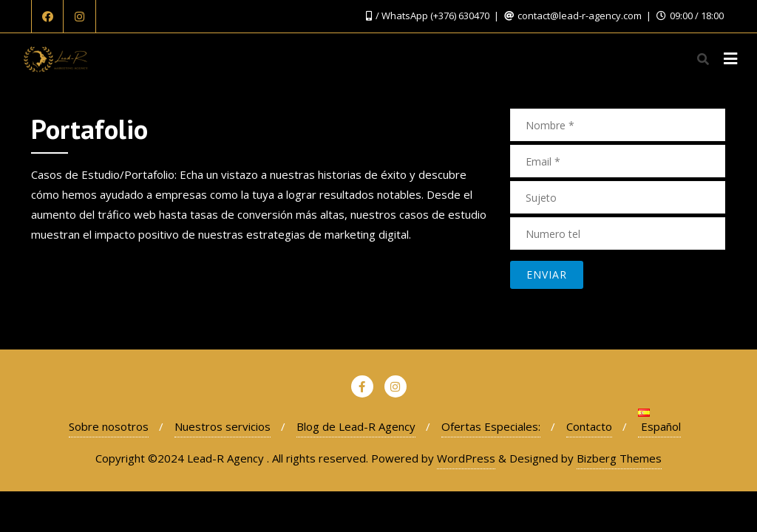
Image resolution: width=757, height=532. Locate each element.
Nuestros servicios (223, 426)
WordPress (466, 458)
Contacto (589, 426)
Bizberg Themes (619, 458)
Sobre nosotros (109, 426)
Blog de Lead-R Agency (356, 426)
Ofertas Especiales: (491, 426)
